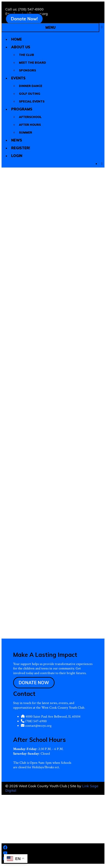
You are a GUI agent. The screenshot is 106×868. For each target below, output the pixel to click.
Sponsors (27, 70)
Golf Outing (30, 94)
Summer (26, 132)
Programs (24, 109)
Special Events (32, 101)
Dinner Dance (31, 86)
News (17, 140)
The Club (27, 55)
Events (20, 78)
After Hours (30, 125)
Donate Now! (24, 19)
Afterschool (30, 117)
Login (17, 156)
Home (17, 39)
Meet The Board (32, 63)
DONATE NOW (34, 683)
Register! (21, 148)
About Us (23, 47)
